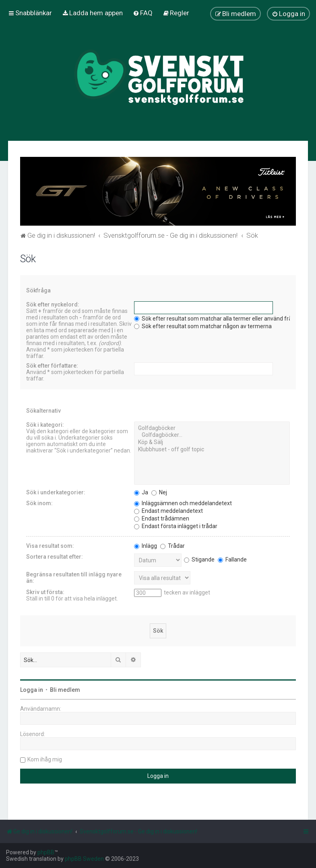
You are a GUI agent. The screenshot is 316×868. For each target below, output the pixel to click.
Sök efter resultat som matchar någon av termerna (203, 326)
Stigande (199, 559)
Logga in (32, 690)
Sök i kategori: (45, 425)
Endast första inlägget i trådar (176, 526)
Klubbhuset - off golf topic (212, 450)
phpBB (46, 852)
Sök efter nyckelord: (53, 304)
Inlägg (146, 546)
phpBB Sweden (84, 859)
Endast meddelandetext (168, 511)
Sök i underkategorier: (56, 492)
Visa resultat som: (50, 546)
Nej (159, 492)
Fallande (232, 559)
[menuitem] (92, 13)
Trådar (172, 546)
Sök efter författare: (52, 366)
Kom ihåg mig (45, 759)
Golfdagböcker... (212, 435)
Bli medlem (65, 690)
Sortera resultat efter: (55, 557)
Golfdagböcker (212, 428)
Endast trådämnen (162, 518)
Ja (141, 492)
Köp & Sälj (212, 442)
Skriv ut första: (45, 592)
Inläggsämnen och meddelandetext (183, 503)
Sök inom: (39, 503)
